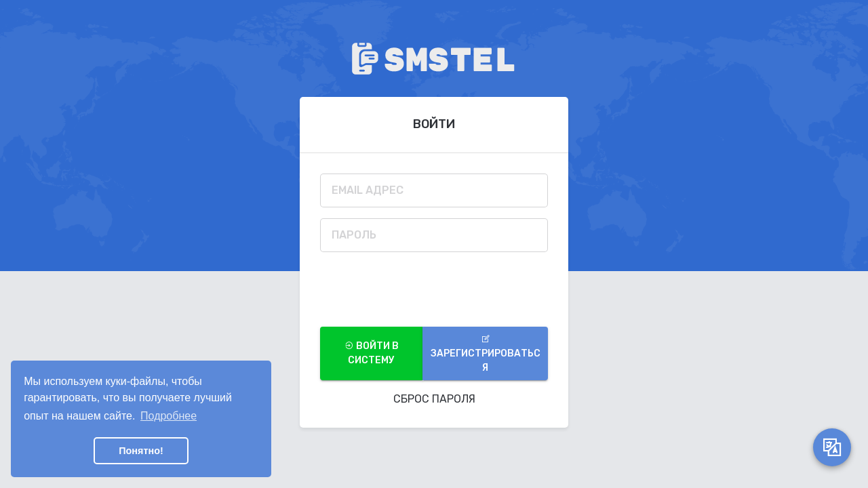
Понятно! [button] (141, 451)
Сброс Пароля (434, 399)
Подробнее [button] (169, 416)
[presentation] (423, 289)
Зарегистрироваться (486, 354)
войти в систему (372, 353)
